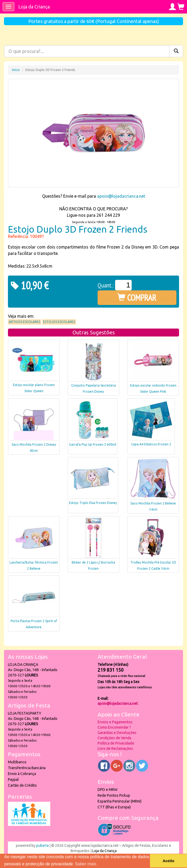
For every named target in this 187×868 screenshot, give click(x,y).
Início (16, 70)
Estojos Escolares (59, 322)
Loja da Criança (34, 7)
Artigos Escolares (24, 322)
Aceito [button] (168, 861)
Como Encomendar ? (114, 727)
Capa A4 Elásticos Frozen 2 (151, 444)
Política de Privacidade (116, 743)
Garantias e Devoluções (117, 733)
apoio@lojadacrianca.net (121, 196)
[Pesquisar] (176, 51)
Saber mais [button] (86, 864)
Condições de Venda (114, 738)
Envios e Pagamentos (115, 722)
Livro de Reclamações (115, 749)
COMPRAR (137, 298)
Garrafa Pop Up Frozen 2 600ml (93, 444)
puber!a (42, 845)
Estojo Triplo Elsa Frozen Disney (93, 503)
